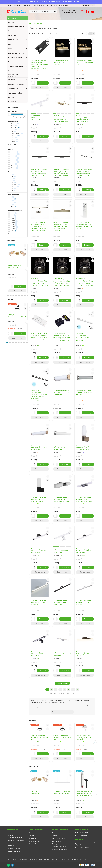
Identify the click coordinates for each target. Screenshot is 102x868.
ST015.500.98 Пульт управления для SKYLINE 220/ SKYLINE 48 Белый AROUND (85, 226)
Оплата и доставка (27, 5)
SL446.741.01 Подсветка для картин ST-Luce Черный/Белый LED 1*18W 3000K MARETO (84, 172)
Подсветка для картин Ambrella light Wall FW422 (84, 654)
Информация (13, 829)
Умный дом (12, 71)
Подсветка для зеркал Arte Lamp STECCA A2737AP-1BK (39, 654)
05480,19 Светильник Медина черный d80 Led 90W (62, 737)
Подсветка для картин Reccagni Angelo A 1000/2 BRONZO (62, 63)
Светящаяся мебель (15, 93)
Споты (10, 49)
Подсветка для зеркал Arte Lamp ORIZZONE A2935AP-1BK (39, 551)
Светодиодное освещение (13, 75)
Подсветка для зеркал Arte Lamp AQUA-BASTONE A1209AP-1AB (84, 448)
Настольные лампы (15, 58)
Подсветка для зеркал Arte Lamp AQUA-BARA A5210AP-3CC (84, 392)
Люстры (11, 31)
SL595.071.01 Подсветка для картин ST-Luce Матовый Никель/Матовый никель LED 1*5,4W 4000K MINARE (39, 227)
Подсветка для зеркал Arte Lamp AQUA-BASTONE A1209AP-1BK (39, 499)
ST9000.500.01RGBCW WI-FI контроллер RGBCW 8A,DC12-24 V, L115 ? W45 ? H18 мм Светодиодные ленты (40, 337)
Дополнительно (36, 829)
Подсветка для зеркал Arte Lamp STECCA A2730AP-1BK (61, 602)
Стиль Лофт (12, 35)
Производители (35, 841)
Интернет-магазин (60, 829)
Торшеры (12, 62)
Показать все (13, 144)
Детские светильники (16, 53)
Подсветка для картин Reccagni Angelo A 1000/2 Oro (85, 63)
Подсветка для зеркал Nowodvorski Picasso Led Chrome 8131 (62, 654)
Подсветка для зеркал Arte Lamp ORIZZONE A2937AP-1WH (39, 602)
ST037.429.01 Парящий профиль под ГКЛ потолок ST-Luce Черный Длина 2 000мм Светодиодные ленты (40, 64)
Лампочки (12, 80)
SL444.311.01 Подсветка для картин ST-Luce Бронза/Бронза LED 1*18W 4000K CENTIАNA (61, 119)
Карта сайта (33, 844)
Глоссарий (33, 838)
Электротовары (14, 89)
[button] (27, 269)
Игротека (12, 97)
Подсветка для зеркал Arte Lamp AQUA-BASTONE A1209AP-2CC (61, 499)
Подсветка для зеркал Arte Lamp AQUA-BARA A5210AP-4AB (39, 448)
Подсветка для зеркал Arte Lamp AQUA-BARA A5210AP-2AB (61, 392)
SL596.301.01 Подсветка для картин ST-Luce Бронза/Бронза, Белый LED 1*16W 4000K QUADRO (61, 227)
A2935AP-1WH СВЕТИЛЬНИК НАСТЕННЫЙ (36, 118)
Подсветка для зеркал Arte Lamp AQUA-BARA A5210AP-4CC (61, 448)
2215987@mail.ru (69, 13)
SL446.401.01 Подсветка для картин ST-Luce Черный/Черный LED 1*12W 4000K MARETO (39, 172)
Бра (10, 44)
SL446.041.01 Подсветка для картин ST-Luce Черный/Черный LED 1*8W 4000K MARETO (84, 119)
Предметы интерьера (16, 84)
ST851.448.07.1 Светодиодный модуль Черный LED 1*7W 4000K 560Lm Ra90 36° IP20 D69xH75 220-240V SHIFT (85, 282)
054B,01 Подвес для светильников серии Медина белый (83, 737)
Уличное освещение (16, 66)
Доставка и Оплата (13, 848)
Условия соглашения (14, 851)
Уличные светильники (59, 849)
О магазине (11, 846)
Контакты (10, 833)
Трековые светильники (60, 847)
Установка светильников (15, 843)
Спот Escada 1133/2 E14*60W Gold (15, 267)
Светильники (13, 40)
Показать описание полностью (62, 712)
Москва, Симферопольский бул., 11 (86, 844)
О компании (16, 5)
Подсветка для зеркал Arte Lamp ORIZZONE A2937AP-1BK (84, 551)
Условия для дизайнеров (15, 840)
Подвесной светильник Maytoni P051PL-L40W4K (62, 793)
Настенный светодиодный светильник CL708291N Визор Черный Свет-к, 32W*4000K (39, 394)
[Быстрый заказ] (17, 291)
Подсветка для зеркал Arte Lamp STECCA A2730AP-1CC (84, 602)
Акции (9, 5)
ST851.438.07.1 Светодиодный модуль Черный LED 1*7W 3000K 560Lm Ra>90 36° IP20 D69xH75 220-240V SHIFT (39, 282)
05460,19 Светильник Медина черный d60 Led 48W (17, 317)
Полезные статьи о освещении (43, 5)
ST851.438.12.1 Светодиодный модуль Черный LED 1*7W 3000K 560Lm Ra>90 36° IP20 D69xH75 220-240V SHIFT (62, 282)
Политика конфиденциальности (14, 836)
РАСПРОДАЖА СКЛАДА (61, 5)
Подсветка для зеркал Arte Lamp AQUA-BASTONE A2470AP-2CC (84, 499)
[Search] (43, 11)
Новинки (11, 22)
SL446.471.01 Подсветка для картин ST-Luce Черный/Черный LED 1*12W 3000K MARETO (61, 172)
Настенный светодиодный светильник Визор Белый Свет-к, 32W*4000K (83, 337)
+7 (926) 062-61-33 (69, 10)
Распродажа (13, 101)
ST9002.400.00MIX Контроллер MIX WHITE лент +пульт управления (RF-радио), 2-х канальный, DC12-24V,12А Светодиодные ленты (62, 338)
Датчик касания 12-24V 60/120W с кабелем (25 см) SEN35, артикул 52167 (85, 794)
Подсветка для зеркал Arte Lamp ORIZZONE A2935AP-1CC (61, 551)
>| (77, 689)
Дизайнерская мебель (16, 26)
